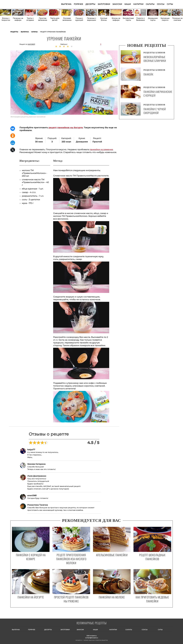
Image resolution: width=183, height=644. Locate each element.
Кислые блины (104, 19)
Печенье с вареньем (91, 19)
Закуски (117, 4)
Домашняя (82, 142)
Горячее (78, 4)
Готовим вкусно (92, 623)
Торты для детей (55, 19)
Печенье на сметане (177, 19)
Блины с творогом (6, 19)
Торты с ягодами (30, 19)
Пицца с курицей (79, 19)
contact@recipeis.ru (92, 638)
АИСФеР (31, 44)
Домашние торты (153, 19)
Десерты (90, 4)
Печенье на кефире (18, 19)
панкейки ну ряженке (101, 150)
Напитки (138, 4)
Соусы (161, 4)
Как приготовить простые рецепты (22, 4)
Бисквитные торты (128, 19)
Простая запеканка (43, 19)
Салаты (150, 4)
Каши (128, 4)
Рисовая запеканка (67, 19)
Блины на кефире (116, 19)
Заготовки (104, 4)
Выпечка (66, 4)
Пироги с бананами (140, 19)
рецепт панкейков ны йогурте (66, 128)
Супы (170, 4)
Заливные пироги (165, 19)
